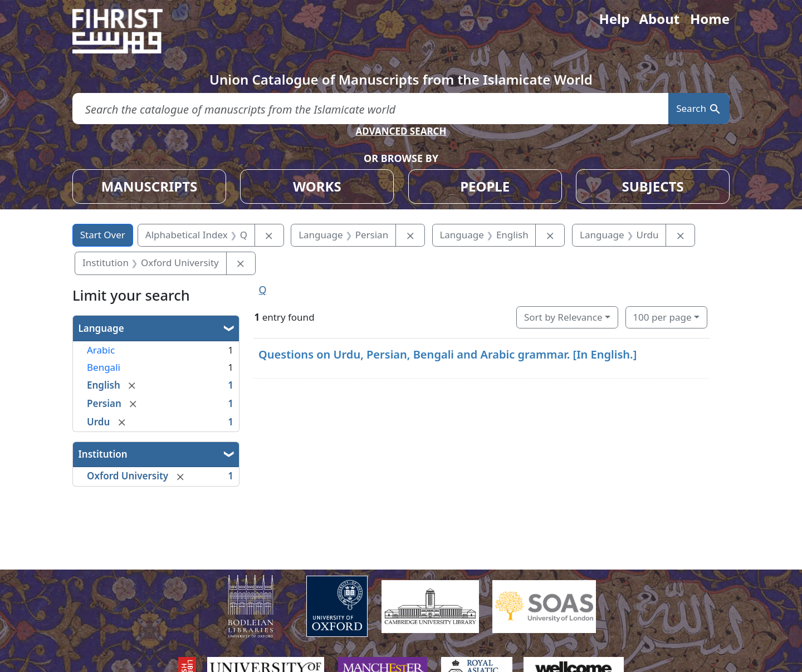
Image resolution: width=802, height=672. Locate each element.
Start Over (103, 235)
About (659, 19)
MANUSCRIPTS (150, 186)
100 (662, 317)
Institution (103, 454)
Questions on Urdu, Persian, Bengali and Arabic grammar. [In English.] (448, 354)
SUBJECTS (652, 186)
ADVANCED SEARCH (401, 131)
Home (710, 19)
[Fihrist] (128, 31)
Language (101, 328)
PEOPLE (485, 186)
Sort (563, 317)
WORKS (317, 186)
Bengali (104, 367)
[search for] (370, 109)
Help (614, 19)
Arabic (101, 350)
